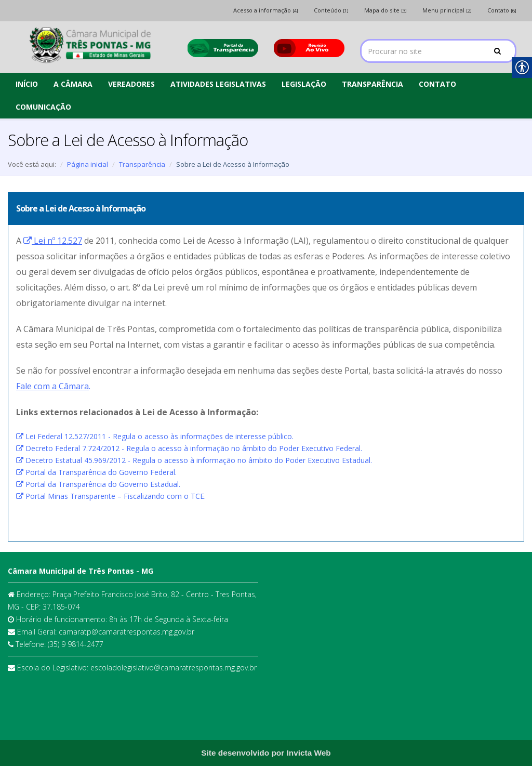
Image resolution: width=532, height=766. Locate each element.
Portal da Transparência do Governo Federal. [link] (96, 472)
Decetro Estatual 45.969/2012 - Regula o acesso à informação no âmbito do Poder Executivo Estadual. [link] (194, 460)
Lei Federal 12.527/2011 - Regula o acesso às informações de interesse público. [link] (155, 436)
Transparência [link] (142, 164)
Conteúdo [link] (331, 10)
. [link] (53, 386)
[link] (90, 45)
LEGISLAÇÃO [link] (304, 84)
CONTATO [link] (437, 84)
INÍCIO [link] (27, 84)
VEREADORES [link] (131, 84)
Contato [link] (502, 10)
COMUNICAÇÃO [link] (43, 107)
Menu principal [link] (447, 10)
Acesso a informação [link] (266, 10)
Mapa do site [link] (385, 10)
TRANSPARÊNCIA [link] (373, 84)
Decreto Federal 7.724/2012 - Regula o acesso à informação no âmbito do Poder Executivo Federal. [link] (189, 448)
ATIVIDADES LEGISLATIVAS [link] (218, 84)
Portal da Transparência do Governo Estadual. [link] (98, 484)
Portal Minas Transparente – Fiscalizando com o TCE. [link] (111, 496)
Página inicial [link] (88, 164)
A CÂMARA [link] (73, 84)
